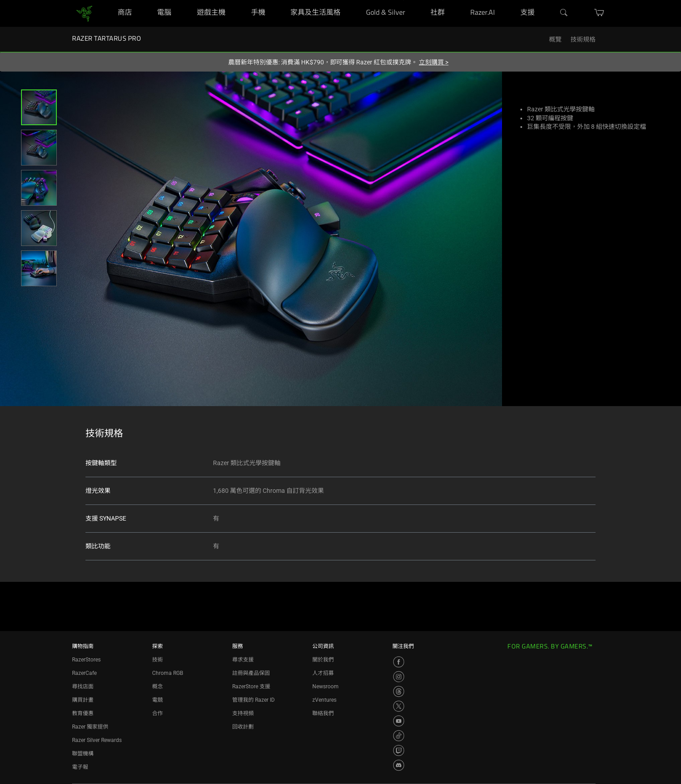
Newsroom (326, 687)
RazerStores (86, 660)
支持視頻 (243, 713)
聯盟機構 (83, 754)
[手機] (263, 0)
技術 (157, 660)
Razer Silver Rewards (97, 740)
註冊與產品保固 (251, 673)
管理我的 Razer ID (253, 700)
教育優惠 (83, 713)
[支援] (533, 0)
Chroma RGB (168, 673)
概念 (157, 687)
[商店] (130, 0)
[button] (39, 107)
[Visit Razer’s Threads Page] (399, 691)
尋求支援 (243, 660)
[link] (84, 13)
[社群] (443, 0)
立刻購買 (434, 62)
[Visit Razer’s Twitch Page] (399, 750)
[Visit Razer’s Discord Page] (399, 765)
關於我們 (323, 660)
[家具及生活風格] (338, 0)
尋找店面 (83, 687)
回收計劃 (243, 727)
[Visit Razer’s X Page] (399, 706)
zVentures (324, 700)
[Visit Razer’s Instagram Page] (399, 677)
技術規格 (583, 40)
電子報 (80, 767)
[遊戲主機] (223, 0)
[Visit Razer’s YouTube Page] (399, 721)
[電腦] (169, 0)
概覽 (555, 40)
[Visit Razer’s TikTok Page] (399, 736)
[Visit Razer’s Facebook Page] (399, 662)
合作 (157, 713)
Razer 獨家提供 (90, 727)
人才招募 (323, 673)
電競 (157, 700)
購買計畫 (83, 700)
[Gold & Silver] (403, 0)
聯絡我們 (323, 713)
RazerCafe (84, 673)
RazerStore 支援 (251, 687)
